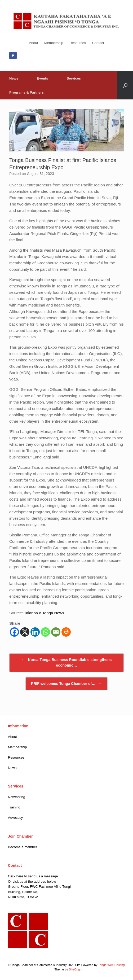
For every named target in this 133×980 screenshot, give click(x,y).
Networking (17, 797)
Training (14, 807)
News (14, 78)
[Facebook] (13, 55)
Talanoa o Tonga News (44, 613)
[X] (25, 632)
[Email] (56, 632)
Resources (78, 43)
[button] (125, 85)
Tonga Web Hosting (112, 965)
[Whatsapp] (45, 632)
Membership (54, 43)
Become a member (23, 847)
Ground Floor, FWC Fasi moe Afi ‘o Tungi (39, 887)
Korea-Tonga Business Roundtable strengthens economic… (66, 662)
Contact (98, 43)
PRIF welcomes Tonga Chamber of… (66, 684)
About (33, 43)
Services (74, 78)
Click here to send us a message (33, 876)
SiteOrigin (76, 969)
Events (43, 78)
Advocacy (15, 818)
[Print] (66, 632)
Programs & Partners (26, 92)
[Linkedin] (35, 632)
